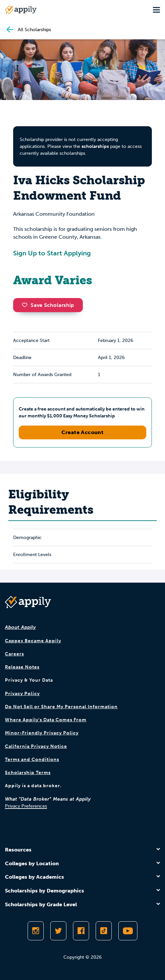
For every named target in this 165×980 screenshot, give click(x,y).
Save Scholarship (48, 305)
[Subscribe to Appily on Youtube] (128, 931)
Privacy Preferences (26, 806)
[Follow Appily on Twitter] (58, 931)
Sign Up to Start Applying (52, 253)
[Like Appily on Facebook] (81, 931)
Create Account (83, 432)
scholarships (95, 146)
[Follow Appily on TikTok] (104, 931)
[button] (26, 305)
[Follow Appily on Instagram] (36, 931)
